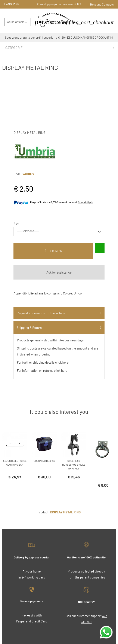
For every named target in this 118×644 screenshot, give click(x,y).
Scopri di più (86, 202)
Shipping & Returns (30, 328)
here (65, 362)
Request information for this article (41, 313)
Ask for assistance (59, 272)
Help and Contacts (102, 4)
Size (16, 224)
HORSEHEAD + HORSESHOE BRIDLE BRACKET (74, 465)
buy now (55, 251)
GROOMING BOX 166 (44, 461)
